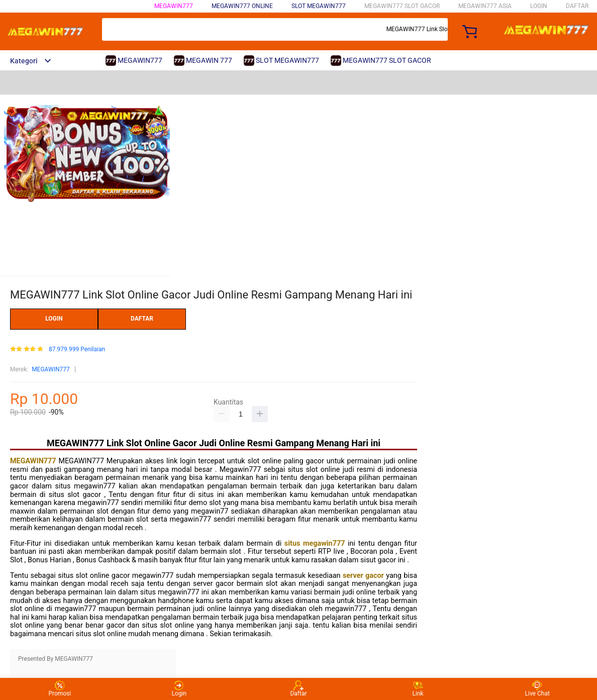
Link (418, 689)
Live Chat (537, 689)
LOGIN (539, 6)
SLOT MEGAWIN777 (319, 6)
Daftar (298, 689)
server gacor (364, 576)
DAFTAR (577, 6)
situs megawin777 (316, 543)
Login (179, 689)
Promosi (60, 689)
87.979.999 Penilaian (77, 349)
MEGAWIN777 (174, 6)
